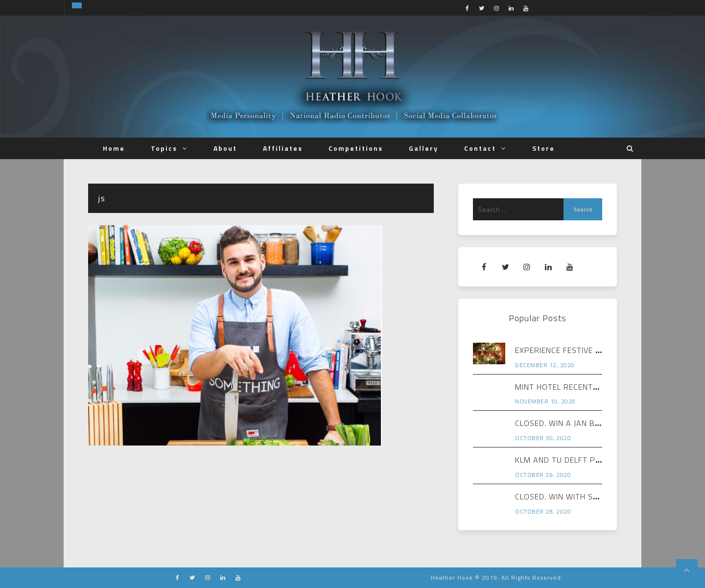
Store (543, 148)
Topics (164, 148)
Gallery (423, 148)
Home (114, 148)
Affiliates (283, 148)
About (225, 148)
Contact (480, 148)
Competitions (356, 148)
